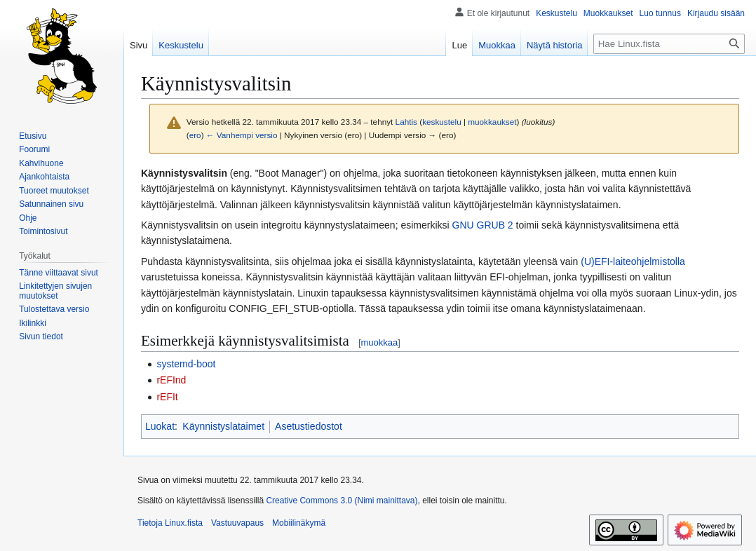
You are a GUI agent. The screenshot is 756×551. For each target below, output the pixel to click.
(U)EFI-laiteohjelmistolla (633, 261)
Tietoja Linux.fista (170, 523)
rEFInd (171, 380)
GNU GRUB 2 (483, 225)
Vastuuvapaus (237, 523)
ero (195, 135)
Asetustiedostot (309, 426)
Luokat (160, 426)
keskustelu (442, 122)
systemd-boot (186, 364)
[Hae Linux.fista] (669, 44)
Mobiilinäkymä (299, 523)
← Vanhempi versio (242, 135)
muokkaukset (492, 122)
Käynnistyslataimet (223, 426)
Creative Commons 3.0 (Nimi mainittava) (342, 501)
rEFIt (167, 397)
